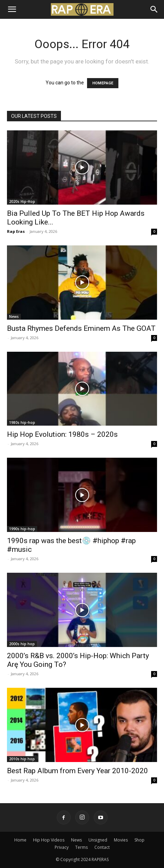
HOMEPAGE (103, 83)
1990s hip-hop (22, 529)
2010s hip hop (22, 759)
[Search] (154, 9)
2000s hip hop (22, 644)
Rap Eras (16, 231)
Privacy (62, 847)
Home (20, 840)
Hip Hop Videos (49, 840)
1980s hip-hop (22, 422)
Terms (81, 847)
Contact (102, 847)
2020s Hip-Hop (22, 201)
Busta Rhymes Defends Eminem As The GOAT (81, 328)
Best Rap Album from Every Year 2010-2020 (77, 771)
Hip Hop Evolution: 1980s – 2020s (62, 434)
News (14, 317)
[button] (12, 9)
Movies (121, 840)
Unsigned (98, 840)
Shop (139, 840)
